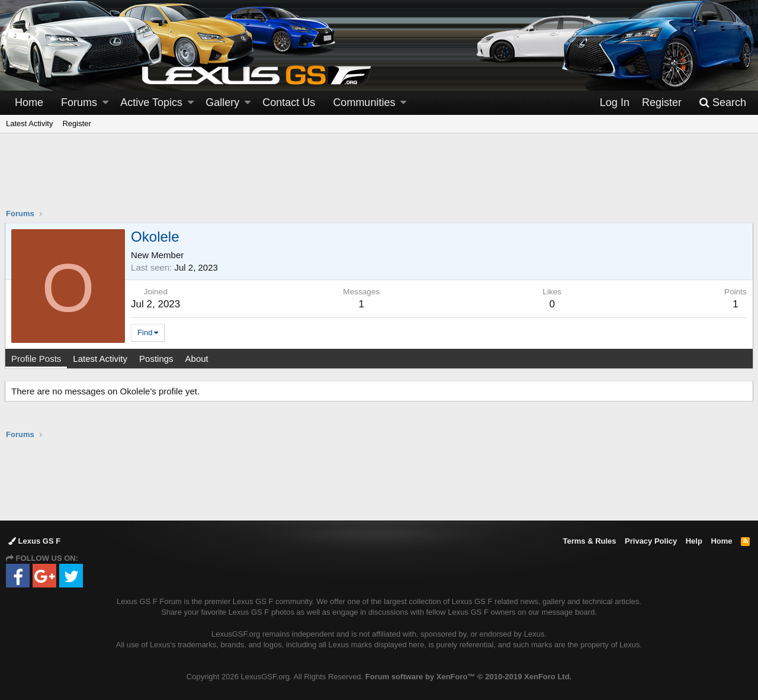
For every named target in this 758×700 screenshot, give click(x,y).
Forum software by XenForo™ (468, 677)
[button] (105, 103)
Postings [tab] (158, 359)
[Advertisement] (379, 178)
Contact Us (289, 102)
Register (76, 123)
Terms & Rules (589, 541)
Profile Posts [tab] (37, 359)
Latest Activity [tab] (101, 359)
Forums (79, 102)
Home (29, 102)
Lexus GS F (34, 541)
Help (694, 541)
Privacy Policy (651, 541)
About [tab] (197, 359)
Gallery (222, 102)
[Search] (722, 103)
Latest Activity (29, 123)
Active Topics (151, 102)
